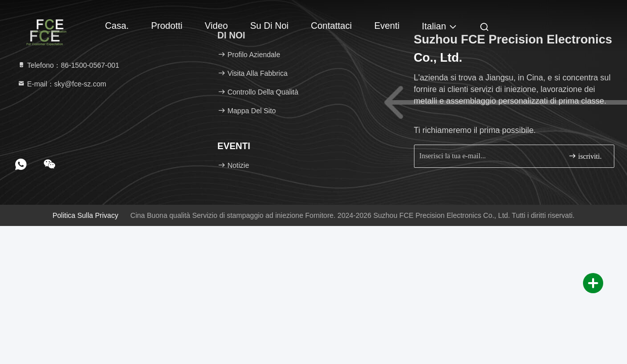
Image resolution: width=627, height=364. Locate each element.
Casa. (117, 26)
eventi (387, 26)
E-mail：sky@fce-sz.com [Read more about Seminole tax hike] (62, 84)
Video (217, 26)
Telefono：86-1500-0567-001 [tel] (68, 65)
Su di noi (269, 26)
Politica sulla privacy (86, 215)
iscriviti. (585, 156)
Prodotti (167, 26)
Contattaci (331, 26)
